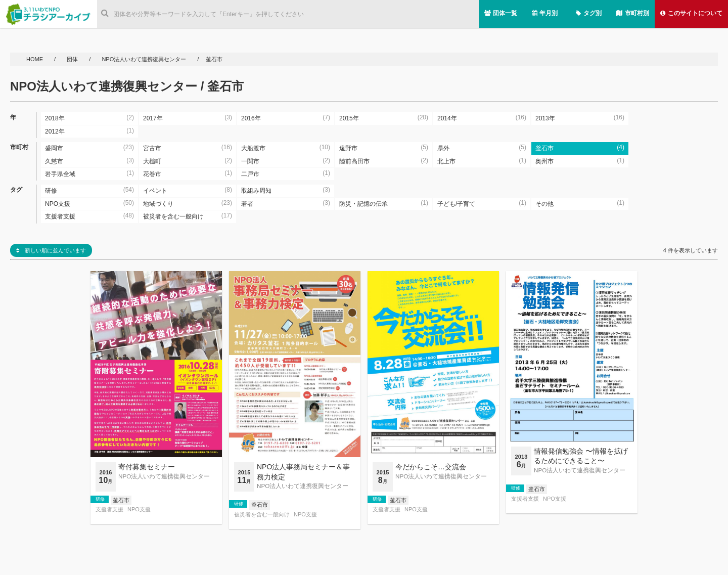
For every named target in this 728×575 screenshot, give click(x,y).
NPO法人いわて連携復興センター (144, 59)
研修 (100, 499)
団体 (73, 59)
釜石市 (121, 500)
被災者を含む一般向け (262, 515)
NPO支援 (139, 510)
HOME (35, 59)
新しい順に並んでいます (51, 250)
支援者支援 (109, 510)
